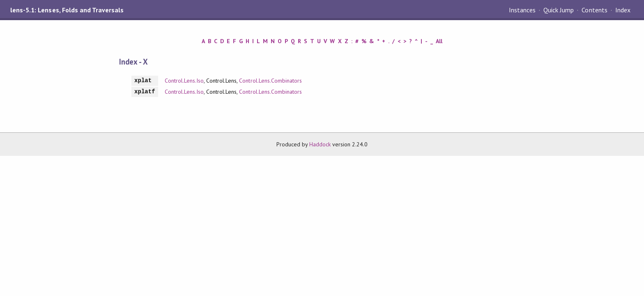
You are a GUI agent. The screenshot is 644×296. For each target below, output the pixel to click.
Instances (522, 10)
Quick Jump (559, 10)
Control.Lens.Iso (184, 81)
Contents (594, 10)
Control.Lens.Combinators (270, 81)
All (439, 41)
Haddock (320, 144)
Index (623, 10)
